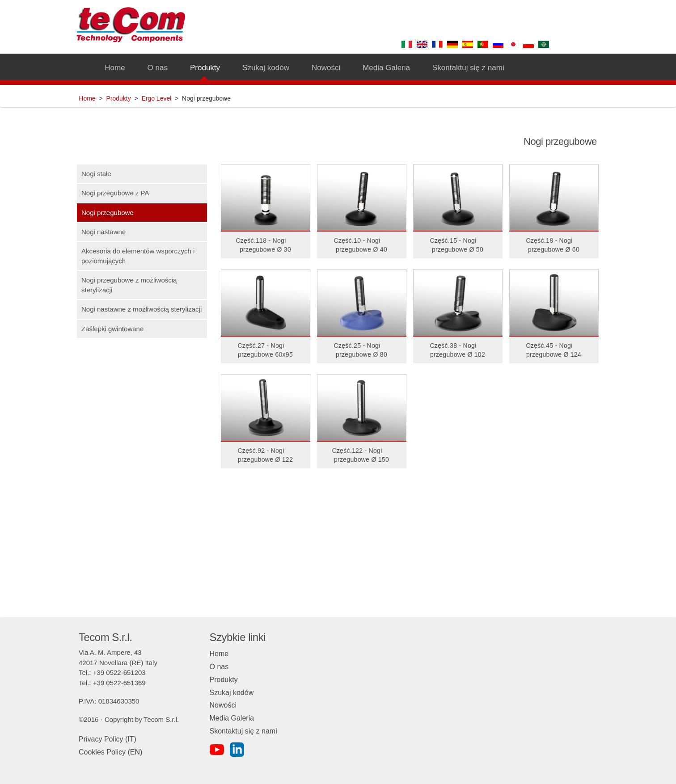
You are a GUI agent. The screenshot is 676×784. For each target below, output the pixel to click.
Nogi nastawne (104, 232)
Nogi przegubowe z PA (115, 193)
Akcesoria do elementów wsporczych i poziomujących (138, 256)
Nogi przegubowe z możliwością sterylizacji (129, 285)
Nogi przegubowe (108, 213)
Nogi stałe (96, 174)
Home (87, 98)
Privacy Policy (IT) (108, 739)
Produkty (118, 98)
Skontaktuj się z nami (243, 731)
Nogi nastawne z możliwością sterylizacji (142, 309)
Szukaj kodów (232, 693)
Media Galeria (232, 718)
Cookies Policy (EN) (110, 752)
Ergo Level (156, 98)
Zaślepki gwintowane (112, 329)
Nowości (223, 705)
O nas (219, 667)
